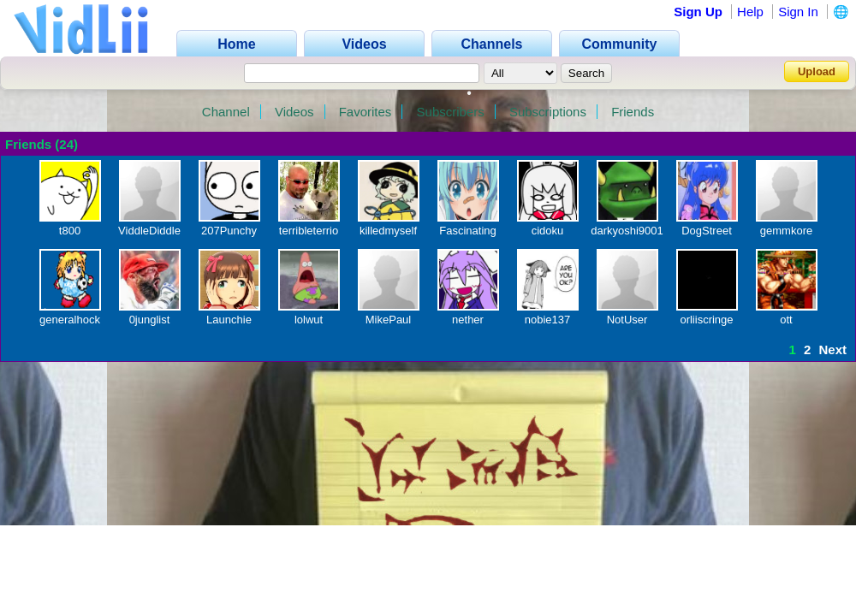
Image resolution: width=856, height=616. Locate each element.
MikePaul (388, 320)
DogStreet (707, 231)
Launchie (229, 320)
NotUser (627, 320)
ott (786, 320)
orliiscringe (706, 320)
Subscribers (451, 112)
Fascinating (467, 231)
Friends (633, 112)
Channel (226, 112)
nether (468, 320)
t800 (70, 231)
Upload (817, 71)
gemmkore (786, 231)
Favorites (366, 112)
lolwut (309, 320)
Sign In (798, 12)
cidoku (548, 231)
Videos (294, 112)
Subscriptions (548, 112)
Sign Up (698, 12)
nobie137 (548, 320)
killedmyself (388, 231)
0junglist (150, 320)
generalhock (70, 320)
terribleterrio (309, 231)
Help (750, 12)
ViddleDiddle (149, 231)
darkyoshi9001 (627, 231)
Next (832, 349)
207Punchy (229, 231)
